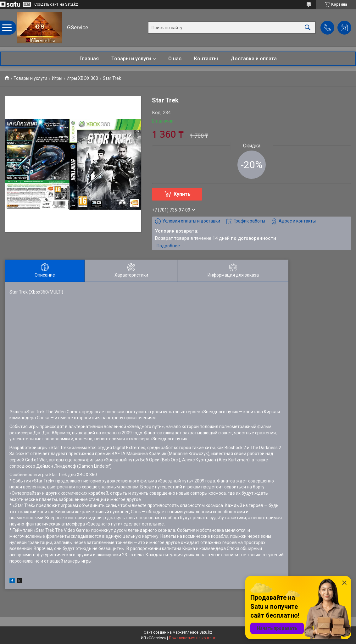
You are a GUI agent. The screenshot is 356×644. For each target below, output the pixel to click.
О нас (175, 59)
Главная (89, 59)
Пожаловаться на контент (192, 638)
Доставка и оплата (254, 59)
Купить (182, 194)
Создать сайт (46, 4)
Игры (57, 78)
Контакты (206, 59)
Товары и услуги (131, 59)
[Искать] (308, 28)
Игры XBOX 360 (82, 78)
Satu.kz (206, 632)
